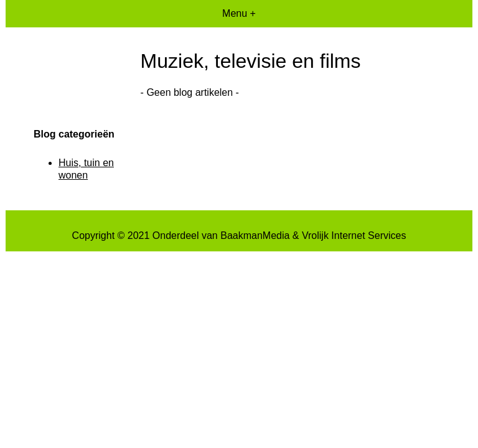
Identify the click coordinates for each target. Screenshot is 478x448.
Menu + (239, 13)
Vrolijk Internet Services (354, 236)
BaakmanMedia (255, 236)
